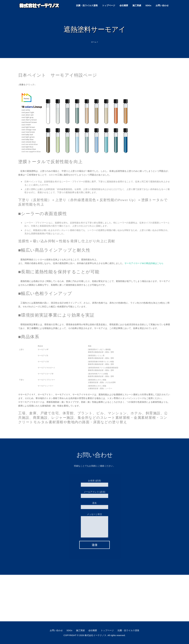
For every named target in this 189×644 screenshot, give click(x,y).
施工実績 (137, 5)
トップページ (109, 5)
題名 (94, 504)
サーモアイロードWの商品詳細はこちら (144, 263)
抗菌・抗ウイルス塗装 (87, 5)
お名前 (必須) (94, 481)
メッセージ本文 (94, 519)
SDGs (148, 5)
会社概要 (124, 5)
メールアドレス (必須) (94, 492)
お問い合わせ (162, 5)
